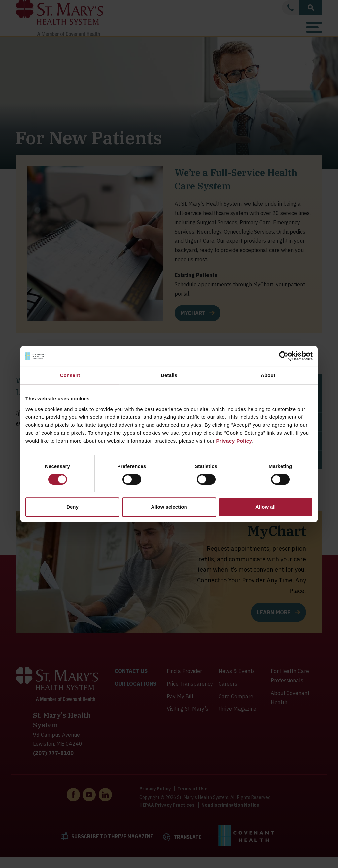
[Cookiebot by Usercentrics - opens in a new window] (284, 356)
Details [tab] (169, 375)
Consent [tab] (70, 375)
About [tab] (268, 375)
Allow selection (169, 507)
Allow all (266, 507)
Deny (72, 507)
